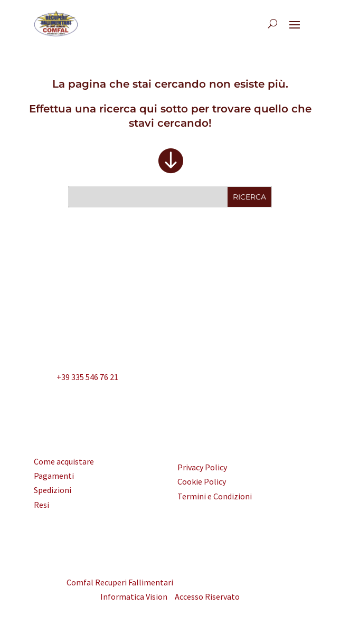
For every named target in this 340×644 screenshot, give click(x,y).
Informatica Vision (134, 596)
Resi (41, 505)
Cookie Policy (202, 481)
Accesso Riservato (207, 596)
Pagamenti (54, 476)
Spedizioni (53, 490)
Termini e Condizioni (215, 496)
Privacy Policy (202, 467)
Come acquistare (64, 461)
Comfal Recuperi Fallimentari (120, 582)
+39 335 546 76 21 (76, 378)
